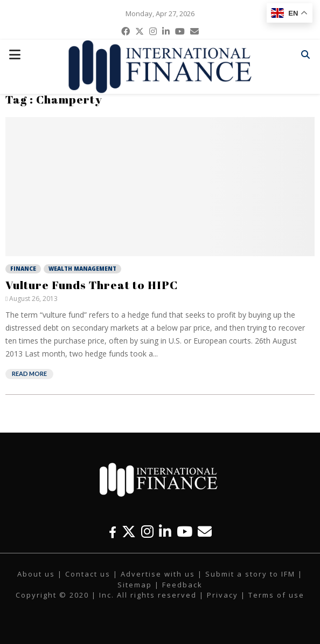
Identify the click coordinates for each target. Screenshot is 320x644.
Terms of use (276, 595)
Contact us (88, 574)
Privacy (222, 595)
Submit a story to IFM (250, 574)
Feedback (182, 585)
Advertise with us (158, 574)
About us (36, 574)
